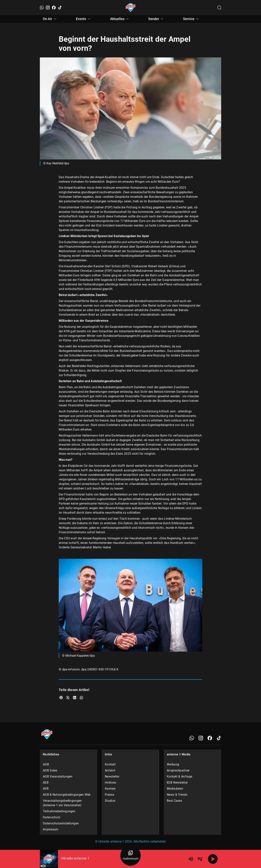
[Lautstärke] (191, 859)
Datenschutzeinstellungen (61, 823)
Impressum (51, 829)
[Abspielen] (213, 859)
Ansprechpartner (178, 770)
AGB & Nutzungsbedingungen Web (67, 795)
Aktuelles (120, 19)
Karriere (110, 789)
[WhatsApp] (42, 8)
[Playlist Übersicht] (200, 859)
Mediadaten (175, 789)
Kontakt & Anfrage (179, 776)
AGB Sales (50, 770)
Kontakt (110, 764)
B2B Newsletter (177, 783)
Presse (109, 795)
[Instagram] (48, 8)
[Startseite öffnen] (131, 8)
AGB (46, 764)
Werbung (173, 764)
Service (191, 19)
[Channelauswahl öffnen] (219, 8)
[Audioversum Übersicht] (130, 856)
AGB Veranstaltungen (58, 776)
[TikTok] (60, 8)
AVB (46, 789)
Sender (156, 19)
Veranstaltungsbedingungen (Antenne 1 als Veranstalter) (62, 803)
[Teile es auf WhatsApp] (81, 698)
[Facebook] (54, 8)
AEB (46, 783)
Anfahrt (110, 770)
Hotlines (110, 783)
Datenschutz (52, 817)
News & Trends (177, 795)
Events (84, 19)
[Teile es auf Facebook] (61, 698)
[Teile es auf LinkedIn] (75, 698)
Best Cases (174, 801)
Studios (110, 801)
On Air (50, 19)
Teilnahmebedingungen (59, 811)
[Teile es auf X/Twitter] (68, 698)
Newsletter (112, 776)
